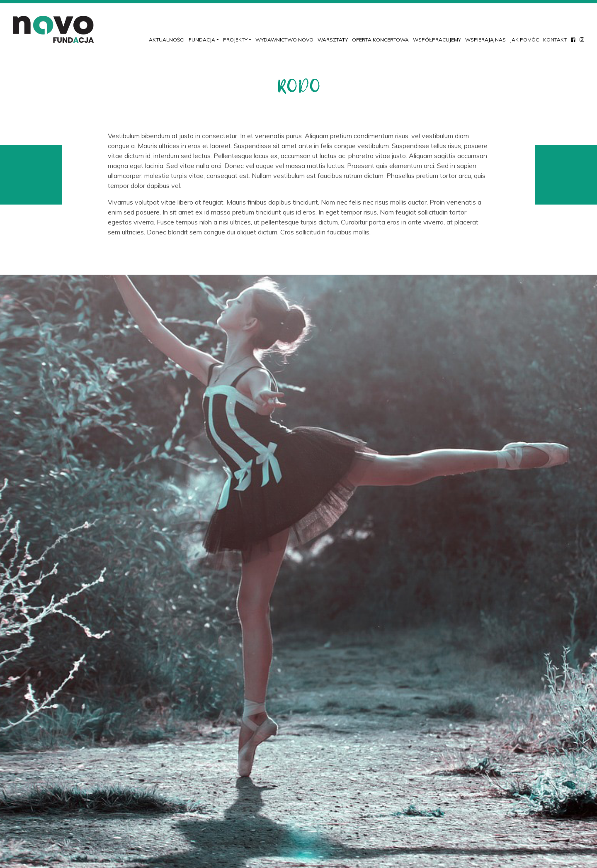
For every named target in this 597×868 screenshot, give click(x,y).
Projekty (235, 40)
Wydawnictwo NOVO (284, 40)
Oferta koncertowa (380, 40)
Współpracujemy (437, 40)
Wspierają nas (485, 40)
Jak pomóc (524, 40)
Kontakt (555, 40)
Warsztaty (333, 40)
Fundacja (202, 40)
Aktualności (167, 40)
